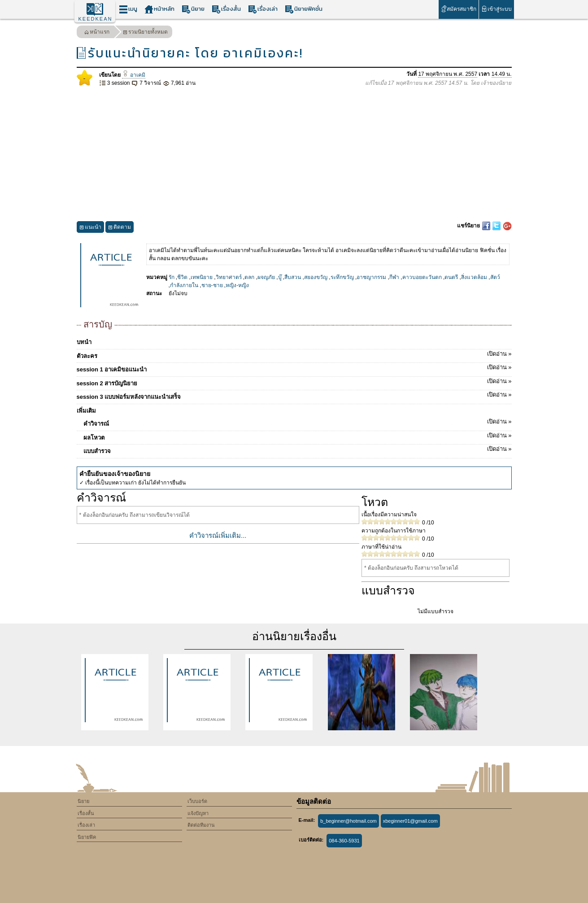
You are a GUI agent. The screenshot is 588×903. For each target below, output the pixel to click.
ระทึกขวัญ (342, 277)
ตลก (249, 277)
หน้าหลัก (159, 9)
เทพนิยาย (202, 277)
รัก (172, 277)
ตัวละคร (294, 354)
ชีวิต (182, 277)
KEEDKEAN (96, 19)
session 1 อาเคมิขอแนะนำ (294, 368)
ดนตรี (451, 277)
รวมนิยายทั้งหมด (145, 33)
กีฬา (394, 277)
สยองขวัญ (316, 277)
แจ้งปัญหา (198, 813)
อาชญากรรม (371, 277)
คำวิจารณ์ (298, 422)
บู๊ (280, 277)
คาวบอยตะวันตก (422, 277)
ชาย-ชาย (212, 285)
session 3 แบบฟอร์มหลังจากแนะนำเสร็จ (294, 395)
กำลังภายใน (184, 285)
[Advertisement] (294, 154)
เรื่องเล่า (263, 9)
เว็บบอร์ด (197, 801)
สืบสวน (293, 277)
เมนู (128, 9)
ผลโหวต (298, 436)
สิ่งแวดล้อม (474, 277)
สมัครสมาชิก (459, 9)
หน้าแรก (97, 33)
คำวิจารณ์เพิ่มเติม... (218, 535)
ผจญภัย (266, 277)
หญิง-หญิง (237, 285)
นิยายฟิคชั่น (304, 9)
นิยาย (193, 9)
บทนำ (84, 342)
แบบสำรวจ (298, 449)
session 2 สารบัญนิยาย (294, 382)
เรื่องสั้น (226, 9)
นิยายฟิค (87, 837)
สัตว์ (495, 277)
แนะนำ (90, 228)
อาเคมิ (134, 75)
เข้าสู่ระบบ (496, 9)
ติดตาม (120, 228)
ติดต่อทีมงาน (201, 825)
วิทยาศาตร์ (229, 277)
